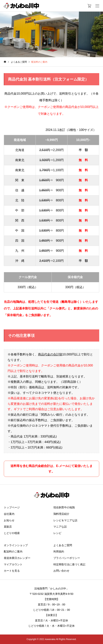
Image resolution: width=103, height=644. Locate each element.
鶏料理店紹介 (61, 514)
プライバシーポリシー (67, 558)
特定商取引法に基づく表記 (69, 564)
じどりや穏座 (12, 533)
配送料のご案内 (13, 551)
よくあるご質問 (63, 545)
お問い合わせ (61, 571)
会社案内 (9, 514)
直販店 (8, 527)
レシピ (57, 533)
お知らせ (9, 520)
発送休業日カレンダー (17, 558)
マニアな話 (60, 527)
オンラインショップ (16, 545)
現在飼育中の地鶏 (64, 507)
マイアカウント (13, 564)
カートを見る (12, 571)
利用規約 (59, 551)
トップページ (12, 507)
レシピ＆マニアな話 (65, 520)
